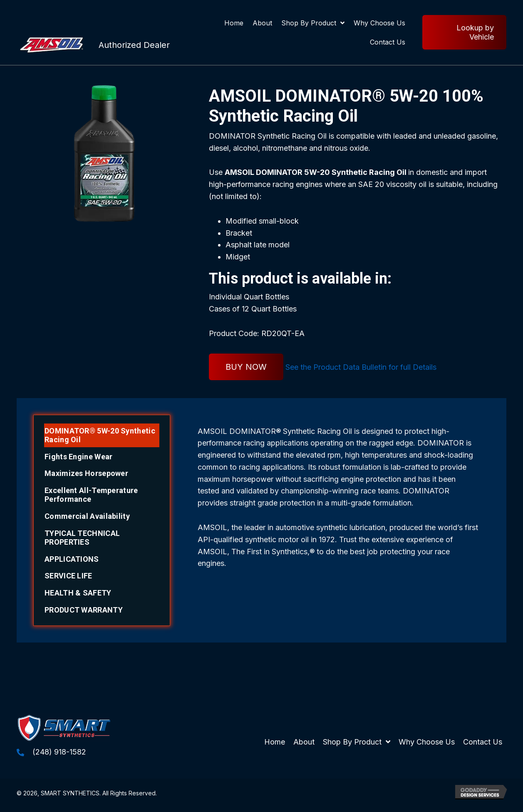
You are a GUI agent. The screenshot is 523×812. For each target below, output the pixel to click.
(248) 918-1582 (59, 752)
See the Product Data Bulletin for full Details (361, 367)
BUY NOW (246, 367)
